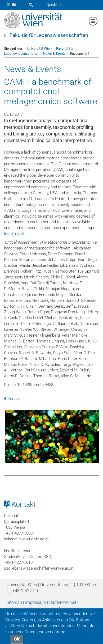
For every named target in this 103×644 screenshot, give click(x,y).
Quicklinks (55, 5)
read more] (14, 234)
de (11, 5)
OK (17, 639)
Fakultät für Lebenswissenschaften (49, 35)
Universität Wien (40, 48)
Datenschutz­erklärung (45, 632)
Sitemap (14, 602)
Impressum (36, 602)
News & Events (54, 54)
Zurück (12, 399)
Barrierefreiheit (63, 602)
